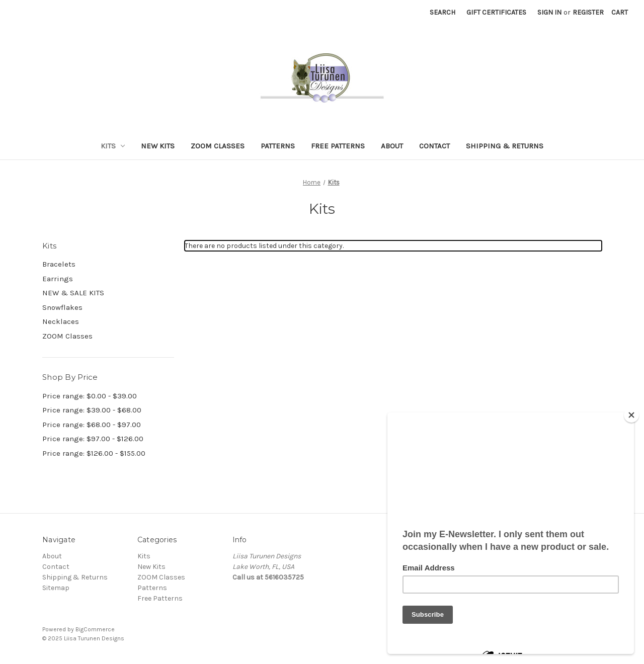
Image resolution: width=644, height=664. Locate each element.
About (392, 146)
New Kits (158, 146)
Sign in (549, 12)
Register (588, 12)
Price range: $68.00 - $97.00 (92, 425)
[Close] (631, 415)
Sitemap (56, 588)
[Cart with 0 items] (620, 12)
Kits (113, 146)
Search (442, 12)
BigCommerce (95, 629)
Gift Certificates (496, 12)
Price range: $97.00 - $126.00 (93, 439)
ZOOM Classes (218, 146)
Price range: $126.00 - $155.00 (94, 453)
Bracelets (59, 264)
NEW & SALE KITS (73, 293)
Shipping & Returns (505, 146)
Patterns (278, 146)
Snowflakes (62, 307)
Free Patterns (338, 146)
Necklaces (61, 321)
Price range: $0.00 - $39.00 (90, 396)
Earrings (58, 279)
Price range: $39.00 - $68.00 (92, 410)
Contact (434, 146)
